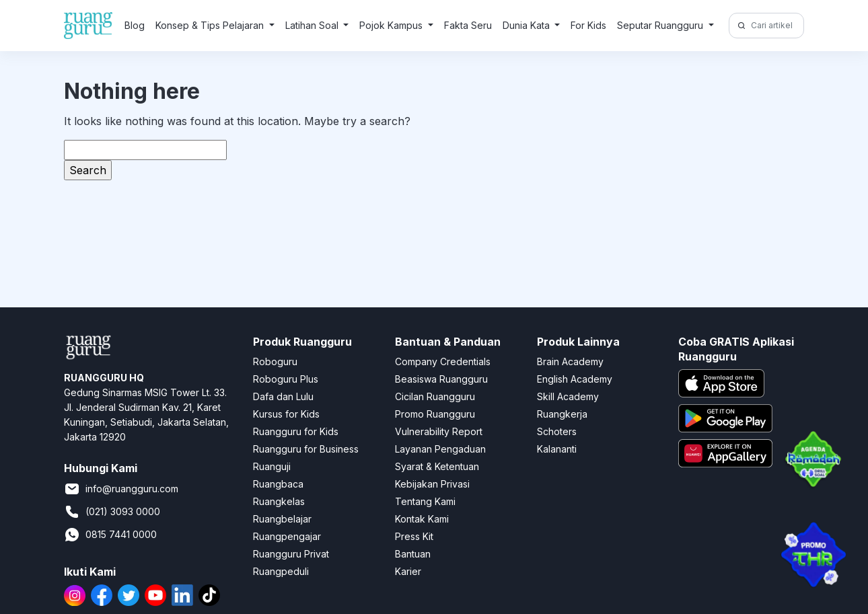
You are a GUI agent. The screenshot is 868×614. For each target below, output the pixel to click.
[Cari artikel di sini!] (775, 26)
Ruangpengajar (287, 536)
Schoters (557, 431)
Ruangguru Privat (291, 554)
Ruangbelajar (282, 519)
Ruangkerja (562, 414)
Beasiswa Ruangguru (441, 379)
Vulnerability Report (439, 431)
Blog (135, 25)
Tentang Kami (425, 501)
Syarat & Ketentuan (437, 466)
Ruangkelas (279, 501)
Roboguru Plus (286, 379)
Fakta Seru (468, 25)
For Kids (588, 25)
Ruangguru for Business (306, 449)
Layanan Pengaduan (440, 449)
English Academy (575, 379)
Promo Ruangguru (435, 414)
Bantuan (413, 554)
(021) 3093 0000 (112, 512)
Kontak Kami (422, 519)
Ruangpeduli (281, 571)
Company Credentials (443, 361)
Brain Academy (570, 361)
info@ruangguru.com (121, 489)
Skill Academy (568, 396)
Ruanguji (272, 466)
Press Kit (414, 536)
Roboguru (275, 361)
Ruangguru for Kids (296, 431)
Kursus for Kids (286, 414)
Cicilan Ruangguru (435, 396)
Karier (408, 571)
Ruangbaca (278, 484)
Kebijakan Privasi (432, 484)
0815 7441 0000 (110, 535)
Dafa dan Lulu (283, 396)
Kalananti (557, 449)
